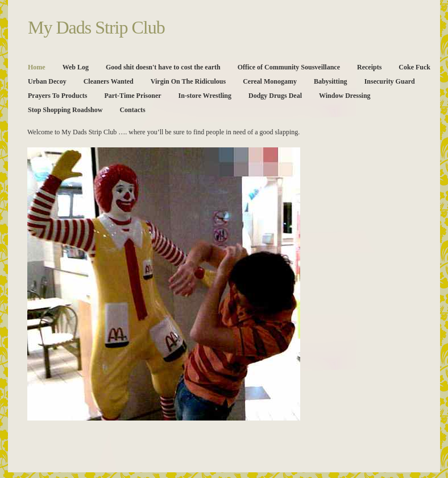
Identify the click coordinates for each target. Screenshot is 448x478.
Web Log (76, 67)
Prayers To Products (57, 96)
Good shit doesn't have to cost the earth (163, 67)
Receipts (369, 67)
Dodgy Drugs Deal (275, 96)
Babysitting (331, 81)
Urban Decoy (47, 81)
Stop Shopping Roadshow (65, 110)
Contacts (132, 110)
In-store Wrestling (205, 96)
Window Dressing (345, 96)
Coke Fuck (414, 67)
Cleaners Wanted (109, 81)
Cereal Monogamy (270, 81)
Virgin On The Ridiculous (188, 81)
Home (37, 67)
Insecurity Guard (390, 81)
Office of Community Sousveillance (289, 67)
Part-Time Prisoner (132, 96)
